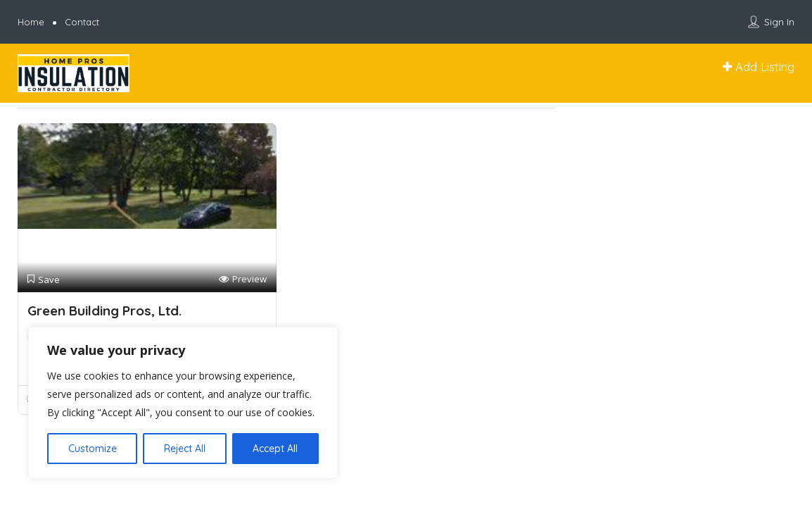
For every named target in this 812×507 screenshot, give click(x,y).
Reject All (185, 449)
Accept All (275, 449)
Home (31, 22)
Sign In (779, 22)
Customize (93, 449)
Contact (82, 22)
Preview (243, 279)
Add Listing (759, 67)
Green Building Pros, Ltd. (104, 311)
